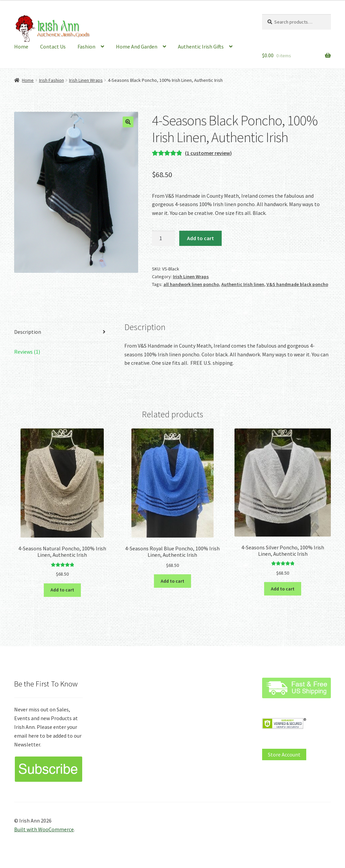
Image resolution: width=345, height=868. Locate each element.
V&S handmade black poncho (297, 284)
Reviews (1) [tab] (27, 352)
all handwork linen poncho (191, 284)
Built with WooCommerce (44, 829)
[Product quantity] (163, 238)
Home (21, 46)
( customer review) (208, 153)
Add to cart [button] (62, 590)
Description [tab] (28, 332)
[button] (128, 122)
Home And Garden (137, 46)
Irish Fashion (52, 80)
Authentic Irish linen (243, 284)
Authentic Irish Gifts (201, 46)
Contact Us (53, 46)
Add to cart (200, 238)
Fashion (86, 46)
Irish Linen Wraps (86, 80)
